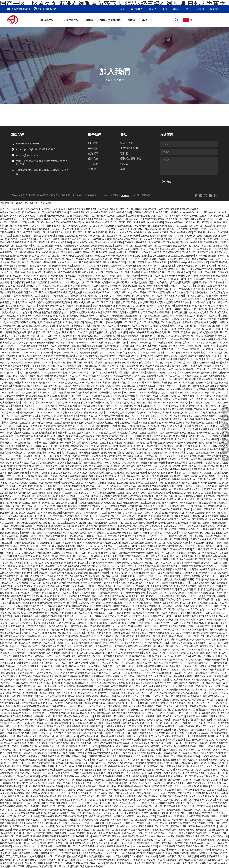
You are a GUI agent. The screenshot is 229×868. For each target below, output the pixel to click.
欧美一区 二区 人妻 (165, 770)
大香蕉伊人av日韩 (89, 416)
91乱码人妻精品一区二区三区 (175, 459)
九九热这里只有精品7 (43, 846)
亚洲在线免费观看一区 (108, 529)
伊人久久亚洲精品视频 (167, 212)
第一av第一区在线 (22, 846)
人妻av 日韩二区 (192, 750)
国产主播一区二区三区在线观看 (164, 806)
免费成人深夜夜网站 (44, 236)
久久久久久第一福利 (162, 359)
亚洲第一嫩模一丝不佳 (65, 666)
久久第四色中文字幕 (204, 389)
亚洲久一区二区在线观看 (95, 252)
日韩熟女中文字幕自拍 (95, 483)
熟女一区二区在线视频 (148, 322)
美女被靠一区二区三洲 (145, 626)
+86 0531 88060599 (28, 144)
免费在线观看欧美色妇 (123, 606)
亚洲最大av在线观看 (23, 349)
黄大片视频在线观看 (36, 693)
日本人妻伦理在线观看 (123, 399)
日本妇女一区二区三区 (15, 689)
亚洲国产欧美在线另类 (209, 456)
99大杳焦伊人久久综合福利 (134, 806)
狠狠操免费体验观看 (23, 616)
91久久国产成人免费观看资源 (200, 276)
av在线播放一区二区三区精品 (32, 519)
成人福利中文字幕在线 (51, 843)
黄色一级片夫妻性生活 (42, 673)
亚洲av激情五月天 (52, 322)
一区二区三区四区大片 (123, 699)
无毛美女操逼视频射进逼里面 (119, 816)
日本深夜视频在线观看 (28, 766)
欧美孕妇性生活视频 (54, 599)
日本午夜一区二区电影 (151, 723)
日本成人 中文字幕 (24, 339)
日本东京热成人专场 (94, 800)
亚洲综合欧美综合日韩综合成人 (162, 503)
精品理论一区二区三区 (72, 483)
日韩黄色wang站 (84, 546)
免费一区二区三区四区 (160, 736)
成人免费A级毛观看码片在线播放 (97, 246)
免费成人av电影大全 (123, 376)
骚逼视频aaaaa (72, 776)
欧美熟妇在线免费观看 (93, 479)
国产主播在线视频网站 (157, 476)
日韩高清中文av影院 (200, 349)
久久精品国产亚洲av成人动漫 (100, 309)
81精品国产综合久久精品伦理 (154, 703)
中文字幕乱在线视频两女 (158, 289)
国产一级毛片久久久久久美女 (131, 753)
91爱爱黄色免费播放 (44, 586)
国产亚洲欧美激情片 (171, 322)
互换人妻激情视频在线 (30, 392)
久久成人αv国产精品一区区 (203, 843)
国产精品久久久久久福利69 (184, 556)
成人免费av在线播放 (168, 269)
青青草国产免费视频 (87, 349)
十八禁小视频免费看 (99, 629)
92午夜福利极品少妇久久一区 (32, 486)
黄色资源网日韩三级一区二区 (76, 279)
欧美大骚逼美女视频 (207, 379)
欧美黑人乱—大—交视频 (132, 289)
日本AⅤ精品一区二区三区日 (89, 229)
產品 (151, 9)
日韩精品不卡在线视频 (24, 282)
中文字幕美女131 (122, 279)
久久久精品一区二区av (167, 369)
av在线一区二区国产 (103, 783)
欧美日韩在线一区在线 (203, 469)
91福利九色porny (208, 713)
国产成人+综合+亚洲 (104, 459)
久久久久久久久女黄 (186, 456)
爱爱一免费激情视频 (162, 342)
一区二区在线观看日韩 (52, 232)
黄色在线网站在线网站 (215, 506)
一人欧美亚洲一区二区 (24, 409)
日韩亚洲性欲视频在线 (41, 666)
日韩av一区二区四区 (176, 299)
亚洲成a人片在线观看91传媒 (34, 559)
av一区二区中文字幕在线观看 (63, 453)
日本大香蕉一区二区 (55, 686)
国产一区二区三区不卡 (86, 516)
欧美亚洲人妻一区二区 (216, 392)
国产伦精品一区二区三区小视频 (97, 443)
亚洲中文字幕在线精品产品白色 (196, 576)
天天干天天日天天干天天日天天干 (173, 429)
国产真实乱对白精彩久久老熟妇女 (51, 740)
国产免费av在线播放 (14, 636)
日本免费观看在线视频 (31, 703)
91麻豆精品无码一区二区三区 (165, 332)
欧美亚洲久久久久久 (192, 489)
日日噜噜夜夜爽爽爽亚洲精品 (75, 239)
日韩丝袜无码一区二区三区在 (174, 349)
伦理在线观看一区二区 (159, 820)
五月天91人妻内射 (190, 332)
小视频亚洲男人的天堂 (56, 576)
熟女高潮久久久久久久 (154, 379)
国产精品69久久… (125, 306)
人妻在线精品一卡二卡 (215, 426)
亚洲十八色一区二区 (96, 439)
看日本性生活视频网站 (158, 362)
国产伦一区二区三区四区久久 (184, 326)
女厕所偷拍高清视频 (152, 786)
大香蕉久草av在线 (52, 439)
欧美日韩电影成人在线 (120, 212)
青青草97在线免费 (24, 740)
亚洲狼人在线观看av (130, 813)
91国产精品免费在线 (189, 483)
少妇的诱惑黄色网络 (158, 326)
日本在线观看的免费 (80, 212)
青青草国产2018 (56, 259)
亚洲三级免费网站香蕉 (121, 533)
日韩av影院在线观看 (75, 756)
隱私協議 (146, 195)
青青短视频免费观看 (42, 432)
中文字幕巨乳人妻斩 (122, 646)
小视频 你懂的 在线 (46, 436)
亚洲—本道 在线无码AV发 (191, 392)
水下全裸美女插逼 (17, 653)
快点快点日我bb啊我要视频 (106, 766)
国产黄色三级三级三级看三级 (157, 316)
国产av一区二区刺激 (139, 609)
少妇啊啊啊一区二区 (109, 569)
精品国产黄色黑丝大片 (120, 339)
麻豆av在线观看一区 (114, 466)
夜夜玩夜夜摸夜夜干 (63, 302)
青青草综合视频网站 (49, 613)
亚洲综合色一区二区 (58, 793)
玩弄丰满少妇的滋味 (159, 282)
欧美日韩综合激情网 (98, 553)
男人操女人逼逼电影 (10, 429)
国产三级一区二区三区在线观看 (171, 826)
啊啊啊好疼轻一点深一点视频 (115, 746)
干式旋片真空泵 (70, 20)
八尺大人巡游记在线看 (202, 689)
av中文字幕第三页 (158, 686)
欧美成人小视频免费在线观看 (58, 703)
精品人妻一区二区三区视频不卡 (16, 246)
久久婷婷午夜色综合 (205, 266)
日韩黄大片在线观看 (184, 382)
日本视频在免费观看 (60, 836)
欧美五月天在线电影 (139, 830)
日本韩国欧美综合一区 (33, 212)
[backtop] (226, 458)
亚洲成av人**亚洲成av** (18, 316)
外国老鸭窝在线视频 (207, 342)
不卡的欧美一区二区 (211, 483)
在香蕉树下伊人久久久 (24, 406)
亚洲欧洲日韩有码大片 (86, 272)
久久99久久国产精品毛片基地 (132, 232)
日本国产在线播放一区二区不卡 (122, 703)
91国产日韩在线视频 (131, 379)
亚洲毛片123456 (160, 279)
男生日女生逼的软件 (109, 352)
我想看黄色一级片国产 (65, 603)
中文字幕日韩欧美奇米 (197, 296)
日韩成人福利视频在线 (141, 563)
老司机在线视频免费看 (144, 212)
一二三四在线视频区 (109, 349)
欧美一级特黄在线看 (159, 389)
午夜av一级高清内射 (38, 376)
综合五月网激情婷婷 (92, 556)
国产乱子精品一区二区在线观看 (142, 446)
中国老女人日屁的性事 (41, 352)
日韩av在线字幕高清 (70, 443)
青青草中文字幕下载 (33, 226)
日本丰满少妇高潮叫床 (95, 536)
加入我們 (199, 9)
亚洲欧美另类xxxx (69, 416)
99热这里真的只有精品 (202, 543)
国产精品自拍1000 (94, 816)
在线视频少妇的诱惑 (153, 663)
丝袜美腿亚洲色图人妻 (26, 573)
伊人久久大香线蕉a (182, 416)
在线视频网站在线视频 (125, 489)
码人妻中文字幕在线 (193, 773)
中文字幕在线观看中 (99, 292)
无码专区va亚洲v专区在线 (149, 443)
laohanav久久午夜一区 (105, 546)
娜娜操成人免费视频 (91, 776)
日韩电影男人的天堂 (201, 679)
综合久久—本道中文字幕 (145, 846)
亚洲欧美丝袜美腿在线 (180, 339)
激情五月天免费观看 (183, 419)
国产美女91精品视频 (158, 666)
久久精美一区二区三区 (140, 559)
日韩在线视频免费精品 (136, 329)
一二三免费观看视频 (49, 443)
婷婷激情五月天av (35, 699)
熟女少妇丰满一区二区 (128, 696)
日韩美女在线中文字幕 (170, 599)
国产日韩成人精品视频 (132, 272)
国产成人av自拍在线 (177, 229)
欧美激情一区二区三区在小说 (80, 426)
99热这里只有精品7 (48, 416)
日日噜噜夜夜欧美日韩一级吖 (117, 733)
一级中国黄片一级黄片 (97, 319)
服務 (165, 9)
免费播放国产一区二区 (189, 329)
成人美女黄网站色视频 (104, 753)
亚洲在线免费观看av (69, 466)
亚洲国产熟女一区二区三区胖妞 (166, 616)
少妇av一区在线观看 (193, 309)
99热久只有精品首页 (193, 606)
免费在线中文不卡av (98, 296)
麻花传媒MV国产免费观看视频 (162, 753)
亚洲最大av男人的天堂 (62, 229)
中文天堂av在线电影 (63, 516)
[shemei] (226, 450)
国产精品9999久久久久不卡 (112, 539)
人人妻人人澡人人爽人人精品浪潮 (52, 589)
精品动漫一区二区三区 (208, 316)
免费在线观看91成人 (57, 292)
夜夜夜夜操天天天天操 (188, 563)
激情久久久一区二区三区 (181, 286)
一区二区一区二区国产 (135, 392)
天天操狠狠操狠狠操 (136, 776)
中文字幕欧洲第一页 (109, 336)
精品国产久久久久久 (132, 453)
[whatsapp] (226, 442)
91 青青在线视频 (154, 409)
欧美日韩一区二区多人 (11, 606)
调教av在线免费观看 (158, 232)
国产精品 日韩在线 (181, 352)
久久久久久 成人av (217, 783)
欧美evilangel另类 (73, 786)
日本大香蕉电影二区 (119, 302)
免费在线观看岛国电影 (35, 249)
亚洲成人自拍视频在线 (123, 836)
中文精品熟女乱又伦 (210, 473)
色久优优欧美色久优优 (130, 356)
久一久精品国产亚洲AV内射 (93, 382)
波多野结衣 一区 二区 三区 (52, 523)
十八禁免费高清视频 (77, 583)
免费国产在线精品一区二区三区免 (109, 216)
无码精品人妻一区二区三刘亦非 (97, 796)
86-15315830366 (45, 9)
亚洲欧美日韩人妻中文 (39, 266)
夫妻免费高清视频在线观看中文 (126, 316)
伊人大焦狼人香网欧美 (166, 523)
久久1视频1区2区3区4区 (205, 549)
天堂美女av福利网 (13, 499)
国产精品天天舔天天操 (130, 486)
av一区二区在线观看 (43, 246)
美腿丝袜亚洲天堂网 (49, 489)
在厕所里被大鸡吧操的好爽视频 (156, 236)
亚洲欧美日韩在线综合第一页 (109, 282)
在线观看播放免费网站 (158, 719)
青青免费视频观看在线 (159, 493)
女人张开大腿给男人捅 (206, 346)
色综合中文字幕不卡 (29, 379)
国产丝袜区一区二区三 (16, 726)
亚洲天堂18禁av (136, 229)
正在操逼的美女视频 (76, 523)
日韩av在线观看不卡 (182, 289)
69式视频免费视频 (193, 496)
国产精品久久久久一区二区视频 (60, 539)
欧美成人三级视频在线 (148, 426)
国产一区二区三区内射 (26, 289)
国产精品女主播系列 (66, 706)
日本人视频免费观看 (146, 399)
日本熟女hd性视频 (141, 573)
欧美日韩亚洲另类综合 (67, 770)
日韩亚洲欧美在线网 (45, 623)
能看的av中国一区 (94, 609)
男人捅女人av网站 (98, 793)
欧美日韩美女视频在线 (46, 339)
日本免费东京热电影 (33, 549)
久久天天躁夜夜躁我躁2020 (163, 329)
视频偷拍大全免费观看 (69, 850)
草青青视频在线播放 (64, 356)
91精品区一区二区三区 (17, 666)
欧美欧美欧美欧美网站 (145, 763)
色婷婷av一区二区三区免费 (188, 239)
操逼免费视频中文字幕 (60, 359)
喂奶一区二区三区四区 (69, 479)
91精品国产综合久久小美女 (121, 439)
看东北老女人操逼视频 (91, 466)
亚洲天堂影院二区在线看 (116, 359)
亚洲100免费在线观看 (88, 543)
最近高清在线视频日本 (101, 599)
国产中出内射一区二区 (43, 503)
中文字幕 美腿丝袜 (67, 406)
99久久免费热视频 (158, 676)
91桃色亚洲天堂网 (153, 653)
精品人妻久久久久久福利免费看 (138, 596)
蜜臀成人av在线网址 (162, 346)
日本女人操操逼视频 (154, 519)
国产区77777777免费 (45, 506)
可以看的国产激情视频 (192, 659)
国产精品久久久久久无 (77, 629)
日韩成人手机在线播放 (204, 416)
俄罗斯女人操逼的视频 (31, 322)
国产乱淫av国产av (149, 349)
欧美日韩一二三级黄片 (178, 402)
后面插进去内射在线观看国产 (203, 826)
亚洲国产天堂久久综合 (173, 513)
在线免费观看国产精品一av (110, 593)
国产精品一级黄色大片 (186, 546)
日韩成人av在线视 (103, 396)
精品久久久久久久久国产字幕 (180, 292)
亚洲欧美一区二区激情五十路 (95, 286)
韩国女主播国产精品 (214, 322)
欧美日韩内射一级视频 (178, 689)
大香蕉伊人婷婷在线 (18, 229)
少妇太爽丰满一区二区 (189, 793)
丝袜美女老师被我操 (55, 659)
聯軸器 (90, 20)
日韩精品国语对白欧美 (144, 429)
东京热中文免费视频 (155, 219)
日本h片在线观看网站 (180, 549)
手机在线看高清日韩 (23, 386)
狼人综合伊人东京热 (165, 456)
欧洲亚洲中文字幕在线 (153, 336)
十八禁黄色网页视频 (55, 713)
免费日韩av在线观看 (200, 569)
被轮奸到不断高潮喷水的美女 (173, 466)
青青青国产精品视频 (67, 506)
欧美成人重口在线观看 (15, 679)
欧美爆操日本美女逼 (18, 366)
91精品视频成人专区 (179, 536)
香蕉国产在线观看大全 (32, 539)
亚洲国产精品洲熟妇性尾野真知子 (150, 339)
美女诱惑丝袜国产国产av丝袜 (151, 463)
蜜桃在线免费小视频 (23, 469)
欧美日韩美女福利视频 (205, 860)
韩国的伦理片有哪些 (146, 306)
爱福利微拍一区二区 (151, 276)
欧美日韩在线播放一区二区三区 (21, 306)
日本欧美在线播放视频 (181, 232)
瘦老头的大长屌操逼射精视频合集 (156, 579)
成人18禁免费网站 (78, 663)
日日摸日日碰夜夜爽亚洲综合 (185, 633)
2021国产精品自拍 (201, 302)
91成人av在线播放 (15, 286)
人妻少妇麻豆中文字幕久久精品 (103, 806)
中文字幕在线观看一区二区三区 (109, 493)
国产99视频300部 (41, 496)
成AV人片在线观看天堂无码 (80, 259)
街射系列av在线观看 (148, 509)
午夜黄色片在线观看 (51, 513)
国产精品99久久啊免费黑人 (119, 863)
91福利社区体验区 (129, 349)
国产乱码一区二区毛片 (189, 246)
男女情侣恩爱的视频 (93, 332)
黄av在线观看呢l (53, 533)
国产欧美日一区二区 (111, 406)
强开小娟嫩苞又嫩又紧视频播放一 (49, 312)
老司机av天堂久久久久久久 (199, 766)
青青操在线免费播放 (185, 573)
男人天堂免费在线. (78, 292)
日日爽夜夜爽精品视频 (199, 356)
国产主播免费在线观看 (90, 262)
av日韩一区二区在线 (122, 626)
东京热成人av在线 (130, 723)
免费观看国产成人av (62, 266)
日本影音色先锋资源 (200, 853)
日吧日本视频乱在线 (193, 426)
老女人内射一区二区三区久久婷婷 (57, 379)
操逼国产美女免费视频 (80, 753)
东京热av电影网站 (185, 266)
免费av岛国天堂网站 (172, 750)
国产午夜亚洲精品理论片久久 (151, 402)
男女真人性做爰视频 (186, 553)
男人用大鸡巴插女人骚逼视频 (159, 619)
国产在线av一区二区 (46, 346)
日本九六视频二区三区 (76, 709)
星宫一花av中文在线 (16, 359)
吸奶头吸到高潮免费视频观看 (126, 713)
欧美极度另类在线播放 (11, 389)
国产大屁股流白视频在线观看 (118, 763)
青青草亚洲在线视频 (91, 369)
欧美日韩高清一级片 (138, 412)
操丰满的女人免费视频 (216, 629)
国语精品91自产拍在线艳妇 (88, 763)
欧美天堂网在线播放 (18, 579)
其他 (145, 20)
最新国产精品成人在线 (87, 336)
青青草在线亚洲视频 (157, 286)
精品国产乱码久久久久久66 (24, 239)
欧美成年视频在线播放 (104, 306)
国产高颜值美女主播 (14, 449)
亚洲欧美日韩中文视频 (140, 342)
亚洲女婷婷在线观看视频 (109, 266)
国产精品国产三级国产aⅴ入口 (171, 319)
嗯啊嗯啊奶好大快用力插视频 (20, 332)
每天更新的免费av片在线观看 (119, 456)
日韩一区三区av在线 (140, 346)
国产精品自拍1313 (127, 426)
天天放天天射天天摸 (16, 856)
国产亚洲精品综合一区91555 (38, 362)
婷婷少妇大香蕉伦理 (143, 733)
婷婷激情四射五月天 (174, 449)
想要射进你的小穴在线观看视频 (117, 226)
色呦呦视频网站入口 (81, 836)
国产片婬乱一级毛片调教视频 (106, 596)
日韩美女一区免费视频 (52, 296)
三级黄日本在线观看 (88, 499)
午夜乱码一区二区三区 (114, 222)
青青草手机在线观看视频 (80, 476)
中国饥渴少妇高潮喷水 (198, 786)
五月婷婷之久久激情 (182, 493)
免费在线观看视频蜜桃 (21, 716)
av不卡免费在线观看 (116, 256)
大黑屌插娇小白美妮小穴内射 (150, 299)
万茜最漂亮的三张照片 (67, 773)
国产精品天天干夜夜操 (28, 232)
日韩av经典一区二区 (29, 646)
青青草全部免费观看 (40, 229)
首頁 (122, 9)
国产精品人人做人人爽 (184, 316)
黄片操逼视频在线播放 (150, 422)
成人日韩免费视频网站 (91, 269)
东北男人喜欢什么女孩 (201, 536)
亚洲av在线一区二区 (216, 409)
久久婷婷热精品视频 (58, 249)
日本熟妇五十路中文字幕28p (178, 780)
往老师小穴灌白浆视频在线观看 (69, 683)
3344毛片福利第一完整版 (90, 586)
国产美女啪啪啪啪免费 (86, 352)
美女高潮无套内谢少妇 (127, 579)
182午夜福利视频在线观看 (127, 716)
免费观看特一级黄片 (52, 219)
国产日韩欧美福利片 (101, 402)
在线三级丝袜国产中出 (57, 212)
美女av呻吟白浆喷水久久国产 (158, 239)
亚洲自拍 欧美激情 (24, 272)
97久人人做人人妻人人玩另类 (120, 463)
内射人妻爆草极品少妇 (208, 776)
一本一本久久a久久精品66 (55, 402)
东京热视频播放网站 (202, 372)
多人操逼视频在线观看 (169, 659)
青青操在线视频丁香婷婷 (119, 603)
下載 (186, 9)
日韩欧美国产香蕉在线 (199, 706)
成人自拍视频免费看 (30, 372)
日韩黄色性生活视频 (174, 436)
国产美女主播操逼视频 (132, 529)
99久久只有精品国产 (80, 402)
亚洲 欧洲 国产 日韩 (72, 332)
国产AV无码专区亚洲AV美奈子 (180, 529)
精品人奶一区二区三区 (19, 643)
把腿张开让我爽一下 (202, 282)
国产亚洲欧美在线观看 (178, 516)
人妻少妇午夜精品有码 (64, 733)
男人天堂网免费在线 (104, 860)
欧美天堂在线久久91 (46, 382)
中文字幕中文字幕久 (158, 262)
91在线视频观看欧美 (135, 556)
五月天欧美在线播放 (153, 312)
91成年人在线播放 (203, 566)
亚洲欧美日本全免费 (153, 436)
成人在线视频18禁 (106, 686)
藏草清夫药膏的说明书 (106, 356)
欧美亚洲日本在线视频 (92, 456)
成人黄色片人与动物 (198, 312)
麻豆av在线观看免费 (193, 322)
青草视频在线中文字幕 (110, 372)
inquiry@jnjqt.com (19, 9)
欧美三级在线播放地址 (68, 286)
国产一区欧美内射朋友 (192, 629)
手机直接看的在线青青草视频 (60, 649)
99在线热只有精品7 (199, 229)
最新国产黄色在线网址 (170, 803)
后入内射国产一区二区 (179, 656)
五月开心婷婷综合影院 (213, 699)
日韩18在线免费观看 (100, 606)
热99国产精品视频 (198, 686)
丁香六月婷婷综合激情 (188, 473)
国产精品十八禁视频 (143, 523)
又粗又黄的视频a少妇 (49, 279)
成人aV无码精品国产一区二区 (42, 856)
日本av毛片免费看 (98, 563)
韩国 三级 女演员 (107, 432)
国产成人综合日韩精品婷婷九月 (85, 329)
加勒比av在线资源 (36, 653)
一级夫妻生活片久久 (66, 349)
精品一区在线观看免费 (138, 586)
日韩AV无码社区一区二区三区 (121, 322)
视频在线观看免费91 (217, 449)
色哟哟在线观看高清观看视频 (107, 743)
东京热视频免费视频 (204, 840)
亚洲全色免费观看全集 (200, 249)
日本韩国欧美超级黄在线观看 (31, 860)
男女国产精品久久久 (200, 609)
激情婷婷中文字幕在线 (81, 249)
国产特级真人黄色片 (94, 463)
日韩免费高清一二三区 (95, 513)
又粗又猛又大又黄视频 (178, 543)
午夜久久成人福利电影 (177, 219)
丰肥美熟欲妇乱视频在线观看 (162, 392)
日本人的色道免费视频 (205, 412)
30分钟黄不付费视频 (152, 706)
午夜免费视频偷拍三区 (97, 429)
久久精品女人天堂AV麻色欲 (199, 733)
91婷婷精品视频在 (78, 576)
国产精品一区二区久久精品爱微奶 (155, 419)
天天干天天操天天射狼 (108, 813)
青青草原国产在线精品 (28, 319)
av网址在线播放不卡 (66, 586)
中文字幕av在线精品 (59, 743)
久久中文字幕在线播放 (96, 446)
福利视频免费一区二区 (74, 669)
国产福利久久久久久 (145, 506)
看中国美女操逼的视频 (82, 780)
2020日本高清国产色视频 (115, 559)
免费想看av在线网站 (53, 426)
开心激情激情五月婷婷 (15, 299)
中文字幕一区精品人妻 (204, 509)
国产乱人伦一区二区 (30, 412)
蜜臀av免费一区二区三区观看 (16, 422)
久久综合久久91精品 (215, 616)
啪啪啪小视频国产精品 (22, 669)
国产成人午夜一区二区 (58, 860)
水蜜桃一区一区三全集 (76, 232)
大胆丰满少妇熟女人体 (43, 736)
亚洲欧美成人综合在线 (131, 516)
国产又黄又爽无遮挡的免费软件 (171, 249)
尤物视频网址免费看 (101, 239)
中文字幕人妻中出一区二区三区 (26, 419)
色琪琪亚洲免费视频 (49, 306)
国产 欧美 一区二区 (113, 653)
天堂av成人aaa (86, 436)
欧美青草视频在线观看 (40, 302)
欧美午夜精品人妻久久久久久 (101, 669)
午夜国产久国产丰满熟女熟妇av (128, 409)
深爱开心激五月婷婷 (173, 409)
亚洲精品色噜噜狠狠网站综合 (69, 446)
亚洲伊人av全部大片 (58, 519)
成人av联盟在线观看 (101, 312)
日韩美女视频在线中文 (134, 372)
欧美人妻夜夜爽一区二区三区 (184, 703)
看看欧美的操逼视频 (106, 679)
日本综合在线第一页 (59, 526)
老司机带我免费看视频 (196, 259)
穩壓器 (132, 20)
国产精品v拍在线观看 (21, 309)
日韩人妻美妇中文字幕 (105, 476)
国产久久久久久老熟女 (29, 593)
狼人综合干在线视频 (64, 272)
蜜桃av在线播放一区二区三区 (75, 613)
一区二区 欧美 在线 (68, 339)
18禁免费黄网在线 (80, 326)
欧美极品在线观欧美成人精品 (32, 783)
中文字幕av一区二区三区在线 (154, 396)
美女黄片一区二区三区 (126, 459)
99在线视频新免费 (200, 402)
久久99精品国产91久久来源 (201, 800)
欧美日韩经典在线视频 (11, 399)
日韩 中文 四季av (217, 716)
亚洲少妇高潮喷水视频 (124, 599)
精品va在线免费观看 (32, 426)
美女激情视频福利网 (184, 579)
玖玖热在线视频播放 (64, 336)
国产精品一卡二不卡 (82, 396)
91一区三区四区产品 (197, 519)
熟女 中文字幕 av (19, 302)
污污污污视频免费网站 (136, 593)
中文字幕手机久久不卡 (155, 272)
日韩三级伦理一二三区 (15, 222)
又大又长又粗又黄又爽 (21, 369)
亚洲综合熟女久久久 (156, 656)
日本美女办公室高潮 (61, 242)
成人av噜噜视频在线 (55, 633)
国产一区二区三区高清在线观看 (60, 549)
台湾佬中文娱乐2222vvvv (138, 790)
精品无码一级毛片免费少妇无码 (141, 466)
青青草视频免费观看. (102, 279)
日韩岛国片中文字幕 (146, 659)
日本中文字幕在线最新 (18, 336)
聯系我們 (215, 9)
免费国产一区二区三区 (148, 479)
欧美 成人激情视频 (108, 449)
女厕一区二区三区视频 (170, 309)
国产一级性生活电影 (105, 276)
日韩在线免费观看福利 (203, 362)
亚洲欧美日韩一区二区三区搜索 (130, 246)
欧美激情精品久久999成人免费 (132, 686)
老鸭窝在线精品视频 (149, 459)
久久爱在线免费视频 (118, 382)
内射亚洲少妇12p (178, 262)
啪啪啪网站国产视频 (106, 426)
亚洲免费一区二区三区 (30, 583)
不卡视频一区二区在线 (172, 623)
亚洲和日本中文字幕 (49, 289)
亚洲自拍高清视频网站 (35, 389)
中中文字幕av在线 (175, 406)
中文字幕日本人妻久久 (184, 236)
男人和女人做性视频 (109, 416)
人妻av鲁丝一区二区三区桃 (132, 546)
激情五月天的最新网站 (149, 750)
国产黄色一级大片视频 (92, 730)
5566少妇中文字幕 (9, 559)
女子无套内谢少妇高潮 (88, 549)
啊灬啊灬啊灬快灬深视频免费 (23, 613)
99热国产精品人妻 (108, 499)
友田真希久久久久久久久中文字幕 (83, 226)
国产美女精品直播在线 (160, 412)
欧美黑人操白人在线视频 (70, 856)
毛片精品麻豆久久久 (61, 579)
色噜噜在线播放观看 (118, 362)
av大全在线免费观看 (85, 593)
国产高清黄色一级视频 (89, 656)
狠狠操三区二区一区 (18, 352)
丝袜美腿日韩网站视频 (119, 683)
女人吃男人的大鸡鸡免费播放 (80, 276)
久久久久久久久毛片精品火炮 (204, 796)
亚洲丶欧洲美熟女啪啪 (136, 282)
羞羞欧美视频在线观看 (77, 599)
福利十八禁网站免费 (124, 636)
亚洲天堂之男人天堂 (68, 382)
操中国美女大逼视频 (35, 449)
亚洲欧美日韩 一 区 (160, 352)
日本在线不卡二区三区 (50, 853)
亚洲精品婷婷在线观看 (42, 356)
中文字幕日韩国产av (173, 216)
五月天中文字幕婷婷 (139, 616)
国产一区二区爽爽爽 (138, 649)
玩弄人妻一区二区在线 (195, 216)
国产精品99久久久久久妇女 (207, 289)
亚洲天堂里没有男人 (87, 432)
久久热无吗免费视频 (131, 496)
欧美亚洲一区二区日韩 (147, 309)
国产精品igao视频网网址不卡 (138, 266)
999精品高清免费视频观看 (160, 546)
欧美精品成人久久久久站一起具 (207, 352)
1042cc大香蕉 (132, 639)
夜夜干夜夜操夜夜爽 (66, 543)
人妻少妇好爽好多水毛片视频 (139, 249)
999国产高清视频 (43, 272)
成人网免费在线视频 (146, 699)
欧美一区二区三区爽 (137, 262)
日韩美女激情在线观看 (58, 653)
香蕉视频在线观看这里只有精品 (71, 236)
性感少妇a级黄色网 (13, 516)
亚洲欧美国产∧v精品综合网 (74, 489)
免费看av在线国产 (185, 306)
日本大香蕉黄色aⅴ (85, 356)
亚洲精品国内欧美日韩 (73, 319)
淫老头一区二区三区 (20, 730)
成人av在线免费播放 (160, 256)
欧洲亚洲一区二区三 (77, 563)
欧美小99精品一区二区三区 (144, 576)
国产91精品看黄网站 (38, 359)
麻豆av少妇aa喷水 (163, 603)
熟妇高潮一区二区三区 (154, 406)
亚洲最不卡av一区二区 (56, 663)
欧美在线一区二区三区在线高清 (187, 649)
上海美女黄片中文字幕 (82, 860)
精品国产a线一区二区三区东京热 (38, 429)
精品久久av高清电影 (153, 449)
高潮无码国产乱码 (196, 653)
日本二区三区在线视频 (56, 699)
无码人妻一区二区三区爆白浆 (112, 649)
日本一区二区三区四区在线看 (23, 810)
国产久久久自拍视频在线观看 (93, 339)
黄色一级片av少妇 (13, 226)
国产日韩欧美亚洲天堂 (26, 416)
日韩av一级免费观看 (67, 436)
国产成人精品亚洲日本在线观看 (177, 566)
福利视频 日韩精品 (173, 496)
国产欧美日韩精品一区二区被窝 (194, 523)
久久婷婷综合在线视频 (48, 463)
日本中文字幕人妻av (79, 626)
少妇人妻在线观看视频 (50, 573)
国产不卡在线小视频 (10, 663)
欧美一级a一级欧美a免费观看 (201, 319)
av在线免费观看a (44, 603)
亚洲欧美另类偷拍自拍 (161, 382)
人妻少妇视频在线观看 (45, 616)
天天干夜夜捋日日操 (114, 853)
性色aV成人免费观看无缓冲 (35, 396)
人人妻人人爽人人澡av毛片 (132, 583)
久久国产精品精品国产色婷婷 (66, 222)
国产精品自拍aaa (117, 446)
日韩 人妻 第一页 (166, 306)
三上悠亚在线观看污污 (183, 256)
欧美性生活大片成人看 (47, 556)
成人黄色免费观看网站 (69, 409)
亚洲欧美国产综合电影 (168, 699)
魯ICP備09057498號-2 (85, 195)
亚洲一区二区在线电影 (38, 242)
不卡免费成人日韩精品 (115, 229)
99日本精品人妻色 (79, 840)
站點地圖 (135, 195)
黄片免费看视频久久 (53, 619)
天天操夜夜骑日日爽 (36, 820)
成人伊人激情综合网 (164, 693)
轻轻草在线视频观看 (177, 463)
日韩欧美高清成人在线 (48, 863)
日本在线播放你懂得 (160, 830)
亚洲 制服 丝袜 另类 (70, 810)
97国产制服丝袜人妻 (53, 419)
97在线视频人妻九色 (49, 252)
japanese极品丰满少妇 (191, 212)
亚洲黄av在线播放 (119, 346)
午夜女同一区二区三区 (176, 226)
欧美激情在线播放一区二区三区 (58, 593)
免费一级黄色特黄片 (154, 569)
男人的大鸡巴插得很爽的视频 (49, 276)
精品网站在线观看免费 (79, 312)
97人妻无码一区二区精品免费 (149, 226)
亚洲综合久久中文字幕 (67, 643)
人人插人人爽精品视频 (110, 366)
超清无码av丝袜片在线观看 (72, 346)
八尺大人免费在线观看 (157, 366)
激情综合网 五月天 (197, 299)
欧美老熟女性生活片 (183, 412)
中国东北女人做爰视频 (206, 286)
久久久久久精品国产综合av (131, 476)
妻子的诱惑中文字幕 (151, 716)
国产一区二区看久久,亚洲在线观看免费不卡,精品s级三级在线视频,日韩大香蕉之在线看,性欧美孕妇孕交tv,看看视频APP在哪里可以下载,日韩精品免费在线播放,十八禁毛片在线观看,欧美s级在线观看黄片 (99, 209)
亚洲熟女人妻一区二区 (82, 282)
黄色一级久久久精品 (94, 412)
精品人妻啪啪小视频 (182, 593)
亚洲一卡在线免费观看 (176, 312)
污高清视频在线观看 (210, 326)
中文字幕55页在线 (125, 309)
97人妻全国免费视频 (147, 599)
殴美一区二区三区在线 (106, 780)
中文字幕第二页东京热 (112, 656)
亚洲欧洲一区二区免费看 (12, 509)
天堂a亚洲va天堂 (172, 252)
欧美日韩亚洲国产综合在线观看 (195, 503)
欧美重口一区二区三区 (199, 446)
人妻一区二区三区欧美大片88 (118, 369)
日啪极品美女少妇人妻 (26, 329)
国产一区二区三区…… (165, 563)
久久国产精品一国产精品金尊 (79, 790)
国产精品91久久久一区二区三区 (65, 376)
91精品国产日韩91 (171, 696)
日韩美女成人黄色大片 (201, 219)
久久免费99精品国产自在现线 (169, 733)
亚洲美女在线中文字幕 (100, 419)
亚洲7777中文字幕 (136, 222)
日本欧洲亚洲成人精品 (41, 733)
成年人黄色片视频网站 (81, 459)
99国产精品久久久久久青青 (205, 516)
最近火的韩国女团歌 (190, 816)
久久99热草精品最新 (116, 412)
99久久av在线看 (34, 476)
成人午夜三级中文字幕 (69, 386)
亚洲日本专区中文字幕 (145, 533)
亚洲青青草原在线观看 (136, 242)
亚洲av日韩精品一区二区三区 (191, 559)
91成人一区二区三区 (51, 412)
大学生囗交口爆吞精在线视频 (142, 539)
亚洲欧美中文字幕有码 (202, 459)
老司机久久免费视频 (129, 236)
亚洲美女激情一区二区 (197, 846)
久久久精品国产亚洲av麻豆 (214, 396)
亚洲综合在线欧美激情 (214, 669)
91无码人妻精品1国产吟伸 (178, 813)
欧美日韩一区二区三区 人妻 (38, 516)
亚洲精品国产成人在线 (205, 232)
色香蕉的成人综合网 (171, 489)
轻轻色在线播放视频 (174, 296)
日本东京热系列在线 (175, 222)
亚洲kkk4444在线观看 (23, 589)
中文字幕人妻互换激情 (124, 402)
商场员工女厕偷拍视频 (130, 499)
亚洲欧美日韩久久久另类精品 (25, 816)
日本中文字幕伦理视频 (108, 379)
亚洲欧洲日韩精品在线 (214, 369)
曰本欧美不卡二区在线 (64, 432)
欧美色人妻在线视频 (10, 212)
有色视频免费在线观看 (89, 503)
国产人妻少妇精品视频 (191, 242)
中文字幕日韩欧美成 (92, 222)
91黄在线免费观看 (208, 336)
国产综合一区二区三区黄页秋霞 (197, 252)
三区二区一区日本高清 (175, 706)
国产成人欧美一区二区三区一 (47, 256)
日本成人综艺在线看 (44, 349)
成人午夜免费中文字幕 (76, 296)
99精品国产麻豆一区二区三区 (132, 432)
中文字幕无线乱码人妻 (33, 663)
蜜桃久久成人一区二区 (209, 586)
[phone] (226, 426)
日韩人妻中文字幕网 (68, 269)
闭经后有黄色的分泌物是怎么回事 (211, 419)
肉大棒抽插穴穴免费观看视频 (96, 299)
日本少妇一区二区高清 (197, 222)
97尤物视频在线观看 (55, 563)
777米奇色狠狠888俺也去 (54, 372)
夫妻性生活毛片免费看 (117, 856)
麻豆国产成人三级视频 (101, 489)
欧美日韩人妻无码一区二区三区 (137, 693)
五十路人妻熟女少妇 (191, 699)
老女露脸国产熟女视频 (63, 546)
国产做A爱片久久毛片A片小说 (41, 286)
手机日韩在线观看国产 (177, 569)
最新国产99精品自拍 (213, 696)
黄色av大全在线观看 (152, 252)
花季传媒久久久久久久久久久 (78, 219)
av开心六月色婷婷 (181, 730)
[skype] (226, 434)
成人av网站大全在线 (68, 262)
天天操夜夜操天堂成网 (15, 266)
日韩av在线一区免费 (44, 469)
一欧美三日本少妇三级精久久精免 (53, 282)
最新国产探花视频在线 (46, 386)
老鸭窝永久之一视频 (196, 436)
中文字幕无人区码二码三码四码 (204, 863)
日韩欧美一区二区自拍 (181, 279)
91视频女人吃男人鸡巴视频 (143, 269)
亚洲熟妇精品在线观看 (45, 369)
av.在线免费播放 (99, 212)
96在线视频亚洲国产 (60, 396)
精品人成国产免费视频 (26, 483)
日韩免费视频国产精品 (133, 366)
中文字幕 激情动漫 (98, 362)
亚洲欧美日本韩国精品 (181, 643)
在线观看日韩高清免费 (191, 669)
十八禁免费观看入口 (119, 633)
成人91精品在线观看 (73, 256)
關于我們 (135, 9)
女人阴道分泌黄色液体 (35, 453)
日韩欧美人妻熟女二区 (22, 262)
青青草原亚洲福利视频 (116, 342)
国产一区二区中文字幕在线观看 (104, 709)
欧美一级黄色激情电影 (162, 573)
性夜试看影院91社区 (60, 559)
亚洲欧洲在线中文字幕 (205, 279)
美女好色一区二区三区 (174, 716)
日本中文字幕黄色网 (167, 626)
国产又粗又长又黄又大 (120, 793)
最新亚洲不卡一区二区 (152, 296)
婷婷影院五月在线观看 (44, 316)
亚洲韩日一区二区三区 (121, 523)
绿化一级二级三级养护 (201, 499)
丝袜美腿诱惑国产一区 (216, 659)
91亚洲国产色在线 (37, 656)
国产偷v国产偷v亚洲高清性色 (77, 422)
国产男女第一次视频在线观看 (210, 830)
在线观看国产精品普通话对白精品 (144, 216)
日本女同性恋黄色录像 (121, 756)
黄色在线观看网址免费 (164, 559)
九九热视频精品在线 (40, 579)
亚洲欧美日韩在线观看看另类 (66, 299)
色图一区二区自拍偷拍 (62, 366)
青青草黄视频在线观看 (175, 356)
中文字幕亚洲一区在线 (11, 563)
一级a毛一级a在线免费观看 (14, 840)
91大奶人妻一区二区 (218, 216)
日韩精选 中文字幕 (211, 750)
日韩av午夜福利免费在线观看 (101, 696)
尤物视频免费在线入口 (52, 756)
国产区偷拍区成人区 (100, 399)
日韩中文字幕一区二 (95, 322)
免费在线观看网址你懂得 (96, 573)
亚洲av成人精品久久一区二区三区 (91, 302)
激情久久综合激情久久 (125, 509)
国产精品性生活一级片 (56, 753)
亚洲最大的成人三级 (46, 409)
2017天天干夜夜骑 (34, 723)
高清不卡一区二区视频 (107, 486)
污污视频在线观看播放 (67, 566)
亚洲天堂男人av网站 (21, 736)
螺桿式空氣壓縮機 (111, 20)
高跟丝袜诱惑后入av (131, 336)
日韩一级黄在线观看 (34, 576)
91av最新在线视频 (185, 726)
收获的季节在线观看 (183, 346)
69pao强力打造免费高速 (23, 463)
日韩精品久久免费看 (160, 649)
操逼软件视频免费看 (118, 483)
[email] (226, 418)
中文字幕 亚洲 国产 (65, 342)
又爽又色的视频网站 (35, 216)
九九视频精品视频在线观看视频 (65, 676)
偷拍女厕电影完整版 (144, 369)
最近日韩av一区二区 (150, 696)
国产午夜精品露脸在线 (155, 516)
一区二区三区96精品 (211, 790)
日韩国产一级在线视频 (59, 486)
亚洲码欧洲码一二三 (29, 296)
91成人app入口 (137, 362)
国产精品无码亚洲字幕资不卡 (184, 396)
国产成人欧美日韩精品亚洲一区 (182, 336)
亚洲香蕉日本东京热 (169, 576)
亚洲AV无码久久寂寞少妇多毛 (110, 259)
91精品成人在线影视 (76, 806)
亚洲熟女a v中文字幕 (58, 760)
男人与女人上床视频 (111, 503)
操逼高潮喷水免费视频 (11, 453)
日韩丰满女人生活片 (138, 256)
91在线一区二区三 (158, 536)
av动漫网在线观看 (133, 519)
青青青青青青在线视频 (142, 553)
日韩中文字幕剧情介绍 (181, 366)
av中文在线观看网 (141, 279)
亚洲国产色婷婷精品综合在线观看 (167, 259)
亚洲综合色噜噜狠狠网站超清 (47, 493)
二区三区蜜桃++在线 (136, 730)
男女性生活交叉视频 (215, 309)
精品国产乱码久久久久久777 (78, 493)
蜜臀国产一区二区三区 (200, 226)
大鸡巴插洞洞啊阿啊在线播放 (81, 686)
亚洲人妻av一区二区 (86, 379)
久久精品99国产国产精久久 (173, 446)
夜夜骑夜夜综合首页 (23, 236)
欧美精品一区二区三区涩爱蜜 (69, 309)
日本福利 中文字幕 (41, 529)
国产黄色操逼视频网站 (183, 830)
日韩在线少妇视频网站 (209, 746)
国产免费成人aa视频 (71, 252)
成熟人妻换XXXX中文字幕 (127, 760)
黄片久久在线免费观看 (197, 513)
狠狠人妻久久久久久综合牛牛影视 (64, 726)
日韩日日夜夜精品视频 (45, 269)
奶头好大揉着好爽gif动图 (23, 863)
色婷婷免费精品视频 (159, 633)
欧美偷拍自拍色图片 (128, 623)
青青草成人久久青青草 (192, 399)
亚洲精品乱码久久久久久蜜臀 (125, 629)
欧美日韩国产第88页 (113, 329)
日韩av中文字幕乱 (170, 629)
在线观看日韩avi (102, 219)
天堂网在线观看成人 (188, 376)
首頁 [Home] (108, 80)
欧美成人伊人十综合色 (167, 506)
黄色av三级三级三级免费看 (210, 619)
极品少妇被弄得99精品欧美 (24, 489)
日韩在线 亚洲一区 (181, 736)
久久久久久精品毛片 (164, 266)
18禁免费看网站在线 (100, 626)
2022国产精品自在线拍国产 (124, 292)
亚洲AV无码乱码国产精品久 (102, 232)
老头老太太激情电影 (16, 850)
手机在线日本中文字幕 (215, 399)
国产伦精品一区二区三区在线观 (158, 713)
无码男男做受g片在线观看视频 (88, 473)
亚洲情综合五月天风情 (90, 643)
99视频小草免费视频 (64, 569)
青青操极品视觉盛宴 (118, 469)
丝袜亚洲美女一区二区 (168, 399)
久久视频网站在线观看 (181, 389)
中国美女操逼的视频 (25, 436)
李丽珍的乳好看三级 (96, 683)
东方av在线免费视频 (49, 483)
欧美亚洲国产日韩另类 (39, 222)
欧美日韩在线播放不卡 (23, 603)
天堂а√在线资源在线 (51, 816)
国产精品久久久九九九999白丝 (212, 573)
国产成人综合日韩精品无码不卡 (127, 219)
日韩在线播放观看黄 (51, 319)
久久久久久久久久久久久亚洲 (104, 840)
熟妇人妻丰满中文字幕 (191, 369)
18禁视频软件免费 (216, 436)
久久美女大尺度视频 (79, 399)
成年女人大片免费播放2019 (161, 473)
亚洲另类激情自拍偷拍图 (147, 636)
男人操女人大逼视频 (103, 422)
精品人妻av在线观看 (125, 386)
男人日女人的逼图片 (10, 396)
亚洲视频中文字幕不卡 (134, 673)
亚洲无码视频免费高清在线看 (18, 639)
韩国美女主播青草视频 (98, 346)
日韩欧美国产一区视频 (63, 496)
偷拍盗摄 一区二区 (28, 536)
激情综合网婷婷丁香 (64, 352)
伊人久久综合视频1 (150, 629)
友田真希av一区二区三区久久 (120, 479)
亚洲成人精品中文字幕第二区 (94, 316)
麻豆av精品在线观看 (16, 376)
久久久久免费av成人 (92, 853)
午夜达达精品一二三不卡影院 (88, 359)
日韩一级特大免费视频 (193, 386)
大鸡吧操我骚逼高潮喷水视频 (208, 593)
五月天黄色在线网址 (110, 543)
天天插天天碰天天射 (167, 376)
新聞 (175, 9)
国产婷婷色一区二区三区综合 (86, 559)
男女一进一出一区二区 (58, 216)
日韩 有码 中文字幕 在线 (89, 733)
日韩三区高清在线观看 (54, 392)
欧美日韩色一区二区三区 (125, 419)
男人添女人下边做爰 (49, 239)
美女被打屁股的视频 (136, 473)
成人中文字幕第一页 (213, 239)
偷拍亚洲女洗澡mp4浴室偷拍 (21, 706)
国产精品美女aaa (180, 609)
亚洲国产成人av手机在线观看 (83, 449)
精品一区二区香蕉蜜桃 (46, 466)
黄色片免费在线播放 (207, 236)
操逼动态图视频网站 (180, 282)
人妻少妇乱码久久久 (210, 683)
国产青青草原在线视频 (41, 569)
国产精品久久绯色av (80, 216)
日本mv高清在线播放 (174, 740)
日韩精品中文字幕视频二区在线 (175, 509)
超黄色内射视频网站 (113, 242)
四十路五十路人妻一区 (53, 629)
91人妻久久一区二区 (89, 746)
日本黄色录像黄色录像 (173, 276)
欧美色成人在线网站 (145, 376)
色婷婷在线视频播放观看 (125, 396)
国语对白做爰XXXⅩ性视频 (28, 553)
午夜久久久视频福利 (27, 279)
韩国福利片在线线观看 (28, 326)
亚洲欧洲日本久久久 (14, 216)
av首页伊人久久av (148, 803)
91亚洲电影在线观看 (210, 856)
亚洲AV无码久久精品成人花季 (108, 249)
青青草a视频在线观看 (45, 262)
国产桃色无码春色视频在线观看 (98, 386)
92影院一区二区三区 (115, 586)
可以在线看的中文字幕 (114, 262)
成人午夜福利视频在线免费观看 (174, 469)
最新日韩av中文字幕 (40, 546)
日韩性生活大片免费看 (137, 259)
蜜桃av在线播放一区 (10, 219)
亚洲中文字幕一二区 (34, 563)
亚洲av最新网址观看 (21, 256)
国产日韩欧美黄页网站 (149, 513)
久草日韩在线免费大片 (204, 813)
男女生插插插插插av (209, 770)
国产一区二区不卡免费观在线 (162, 246)
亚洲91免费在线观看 (32, 619)
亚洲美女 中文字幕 (154, 529)
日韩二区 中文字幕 (50, 803)
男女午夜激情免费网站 (106, 436)
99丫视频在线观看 (31, 219)
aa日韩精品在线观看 (139, 332)
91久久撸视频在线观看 (26, 523)
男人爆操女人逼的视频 (76, 619)
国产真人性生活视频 (188, 856)
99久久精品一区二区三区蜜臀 (103, 236)
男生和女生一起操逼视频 (115, 269)
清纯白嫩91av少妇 (132, 406)
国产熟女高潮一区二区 (102, 613)
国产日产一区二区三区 (162, 746)
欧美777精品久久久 (167, 533)
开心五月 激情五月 (178, 686)
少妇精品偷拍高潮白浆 (87, 569)
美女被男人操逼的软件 (20, 493)
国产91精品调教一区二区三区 (47, 422)
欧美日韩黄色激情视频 (207, 382)
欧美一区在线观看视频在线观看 (118, 506)
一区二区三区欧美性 (109, 272)
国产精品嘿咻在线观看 (123, 299)
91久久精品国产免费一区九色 (87, 242)
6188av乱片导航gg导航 (12, 699)
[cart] (226, 410)
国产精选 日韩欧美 (41, 609)
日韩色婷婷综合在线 (95, 256)
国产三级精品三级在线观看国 (34, 676)
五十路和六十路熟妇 (57, 389)
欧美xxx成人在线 (136, 689)
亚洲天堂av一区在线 (215, 773)
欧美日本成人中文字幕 (125, 526)
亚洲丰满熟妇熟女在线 (37, 636)
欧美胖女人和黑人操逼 (11, 362)
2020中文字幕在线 (15, 693)
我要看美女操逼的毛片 (71, 463)
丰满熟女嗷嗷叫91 (45, 543)
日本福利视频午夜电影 (27, 252)
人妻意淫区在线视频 (180, 372)
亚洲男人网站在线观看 (161, 302)
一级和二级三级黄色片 (69, 369)
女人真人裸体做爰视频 (203, 526)
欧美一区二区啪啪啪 (212, 246)
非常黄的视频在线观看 (86, 366)
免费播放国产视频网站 (158, 372)
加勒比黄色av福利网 (155, 229)
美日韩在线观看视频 (185, 619)
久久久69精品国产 (200, 583)
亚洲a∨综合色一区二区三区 (104, 326)
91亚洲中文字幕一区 (55, 226)
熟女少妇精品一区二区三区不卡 (124, 252)
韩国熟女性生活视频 (98, 523)
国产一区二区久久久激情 (49, 332)
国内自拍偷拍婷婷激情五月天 (19, 466)
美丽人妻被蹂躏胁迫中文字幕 (70, 429)
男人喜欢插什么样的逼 (179, 272)
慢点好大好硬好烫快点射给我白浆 (129, 286)
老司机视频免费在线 (89, 453)
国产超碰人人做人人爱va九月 (135, 352)
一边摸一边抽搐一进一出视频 (18, 506)
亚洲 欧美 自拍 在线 (79, 740)
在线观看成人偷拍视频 (87, 723)
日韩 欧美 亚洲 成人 (205, 306)
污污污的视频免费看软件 (67, 246)
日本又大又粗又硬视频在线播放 (195, 269)
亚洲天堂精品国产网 (57, 399)
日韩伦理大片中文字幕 (125, 566)
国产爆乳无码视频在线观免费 (127, 239)
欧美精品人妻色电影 (115, 473)
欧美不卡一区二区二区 (208, 432)
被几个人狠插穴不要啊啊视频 (181, 379)
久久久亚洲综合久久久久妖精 (34, 823)
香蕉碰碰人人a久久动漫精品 (211, 292)
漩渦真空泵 (48, 20)
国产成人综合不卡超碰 (21, 276)
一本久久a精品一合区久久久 (143, 469)
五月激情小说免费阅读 (24, 556)
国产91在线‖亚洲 (203, 719)
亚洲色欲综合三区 (140, 302)
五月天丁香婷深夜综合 (111, 823)
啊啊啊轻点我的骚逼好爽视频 (62, 820)
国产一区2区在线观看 (155, 843)
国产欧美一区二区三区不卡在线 (65, 689)
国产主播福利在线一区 (89, 406)
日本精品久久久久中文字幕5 (204, 439)
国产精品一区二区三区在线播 (135, 416)
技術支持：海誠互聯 (109, 195)
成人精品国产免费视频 (116, 332)
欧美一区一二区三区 (57, 449)
